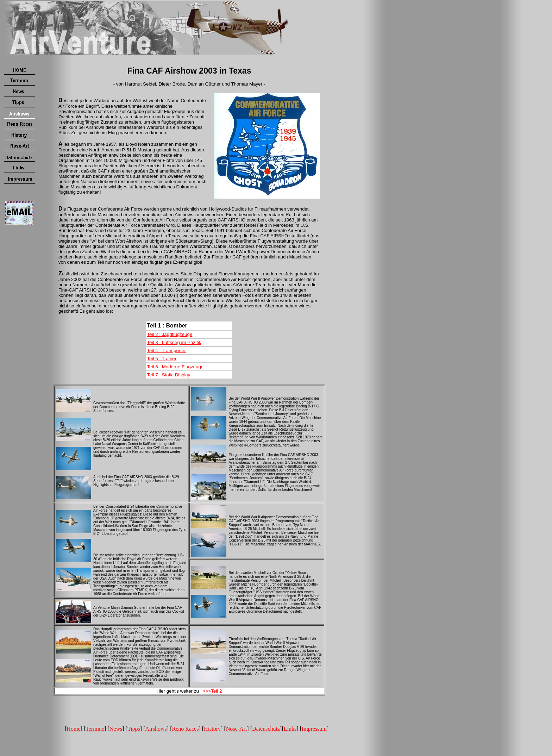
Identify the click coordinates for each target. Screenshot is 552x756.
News (116, 729)
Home (73, 729)
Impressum (314, 729)
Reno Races (185, 729)
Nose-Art (237, 729)
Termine (95, 729)
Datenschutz (266, 729)
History (212, 729)
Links (290, 729)
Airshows (156, 729)
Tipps (134, 729)
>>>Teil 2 (212, 691)
